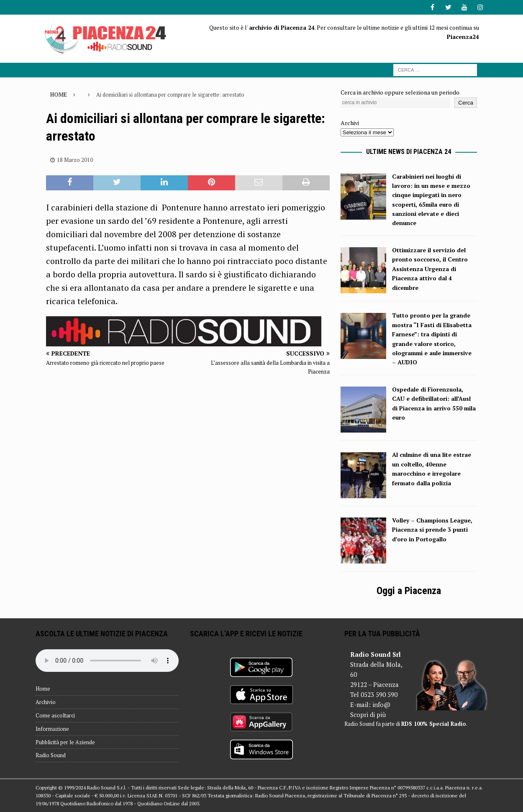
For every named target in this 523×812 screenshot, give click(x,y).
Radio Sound (51, 755)
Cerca (466, 103)
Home (43, 689)
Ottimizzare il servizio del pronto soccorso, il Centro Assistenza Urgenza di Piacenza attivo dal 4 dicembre (430, 269)
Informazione (52, 729)
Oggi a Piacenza (409, 591)
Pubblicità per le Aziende (65, 742)
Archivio (46, 702)
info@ (381, 704)
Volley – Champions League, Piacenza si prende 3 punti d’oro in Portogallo (432, 530)
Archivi (350, 123)
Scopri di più (368, 715)
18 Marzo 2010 (75, 160)
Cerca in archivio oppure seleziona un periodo (400, 92)
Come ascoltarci (55, 715)
